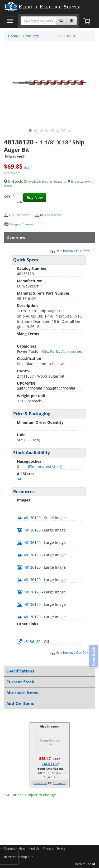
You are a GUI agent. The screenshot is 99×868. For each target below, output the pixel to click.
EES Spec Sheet (19, 215)
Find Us (34, 849)
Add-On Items (48, 703)
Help (22, 849)
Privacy (48, 849)
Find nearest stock (45, 467)
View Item (40, 783)
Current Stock (48, 682)
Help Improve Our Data (69, 251)
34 (19, 479)
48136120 (29, 518)
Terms (61, 849)
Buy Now (35, 198)
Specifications (48, 671)
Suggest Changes (22, 224)
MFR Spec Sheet (51, 215)
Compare (59, 783)
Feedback (93, 656)
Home (13, 36)
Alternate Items (48, 693)
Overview (48, 237)
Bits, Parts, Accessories (62, 351)
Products (31, 36)
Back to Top (85, 864)
